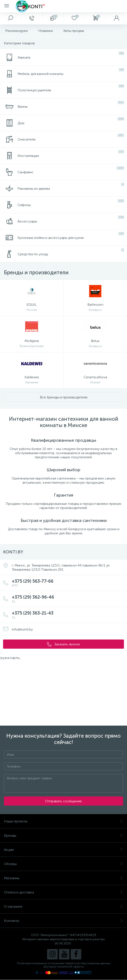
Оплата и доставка (63, 892)
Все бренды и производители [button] (64, 397)
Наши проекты (63, 821)
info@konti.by (22, 629)
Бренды (63, 835)
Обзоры (63, 864)
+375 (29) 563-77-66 (68, 583)
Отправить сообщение (63, 801)
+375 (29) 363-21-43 (68, 615)
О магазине (63, 906)
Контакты (63, 921)
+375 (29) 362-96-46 (68, 599)
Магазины (63, 878)
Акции (63, 850)
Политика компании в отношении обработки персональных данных (64, 963)
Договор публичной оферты (64, 967)
